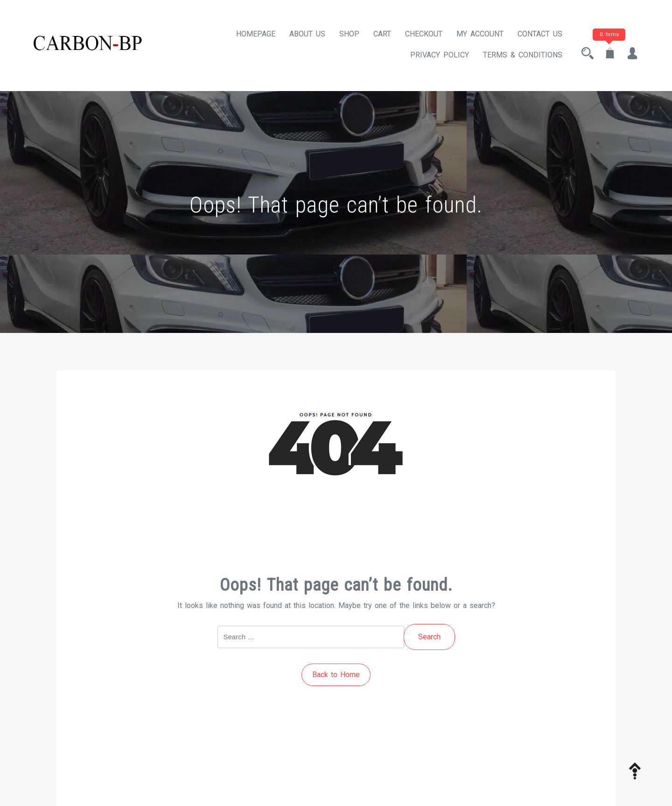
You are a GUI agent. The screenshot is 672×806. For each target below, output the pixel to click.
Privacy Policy (440, 55)
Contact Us (540, 34)
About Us (307, 34)
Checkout (424, 34)
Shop (349, 34)
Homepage (256, 34)
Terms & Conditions (523, 55)
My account (480, 34)
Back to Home (336, 675)
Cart (382, 34)
